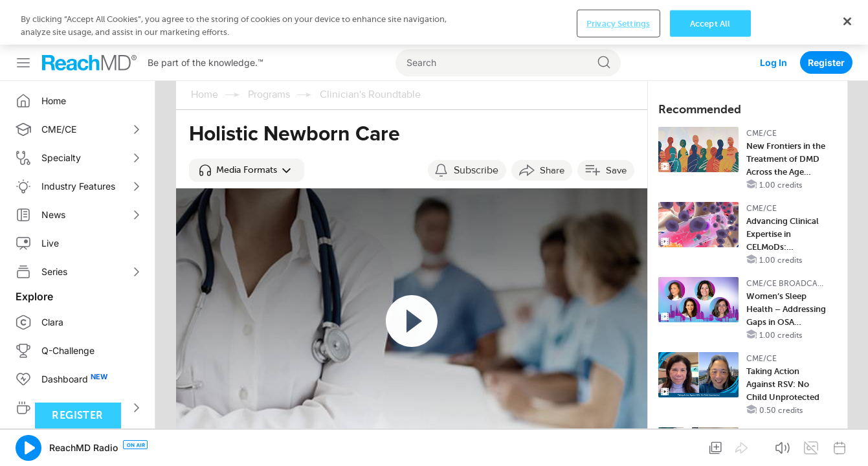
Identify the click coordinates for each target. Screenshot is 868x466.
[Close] (847, 444)
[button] (247, 126)
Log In (773, 18)
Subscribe (476, 126)
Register (826, 18)
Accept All (710, 446)
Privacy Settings (618, 446)
